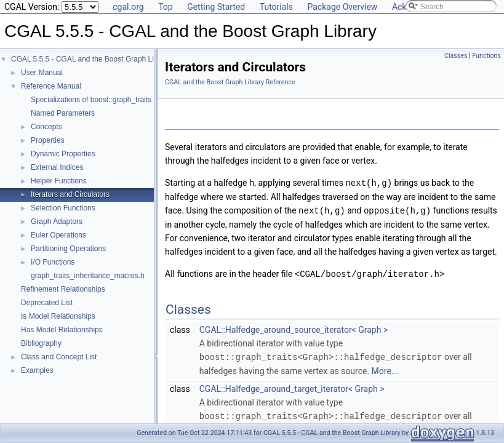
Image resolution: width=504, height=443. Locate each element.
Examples (37, 370)
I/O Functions (53, 262)
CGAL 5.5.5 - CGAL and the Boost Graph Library (91, 59)
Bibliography (41, 343)
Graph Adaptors (57, 221)
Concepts (46, 127)
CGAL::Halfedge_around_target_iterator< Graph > (292, 386)
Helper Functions (59, 181)
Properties (48, 140)
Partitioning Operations (68, 249)
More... (385, 369)
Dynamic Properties (63, 154)
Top (166, 7)
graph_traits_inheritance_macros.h (88, 276)
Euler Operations (58, 235)
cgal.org (128, 7)
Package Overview (342, 7)
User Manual (42, 73)
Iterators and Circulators (70, 194)
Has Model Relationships (62, 330)
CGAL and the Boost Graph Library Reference (230, 82)
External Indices (57, 167)
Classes (456, 56)
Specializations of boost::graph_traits (91, 100)
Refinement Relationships (63, 289)
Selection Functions (63, 208)
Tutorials (276, 7)
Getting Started (216, 7)
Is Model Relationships (58, 316)
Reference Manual (51, 86)
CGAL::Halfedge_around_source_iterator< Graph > (294, 328)
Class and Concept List (59, 357)
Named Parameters (63, 113)
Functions (486, 56)
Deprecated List (47, 303)
